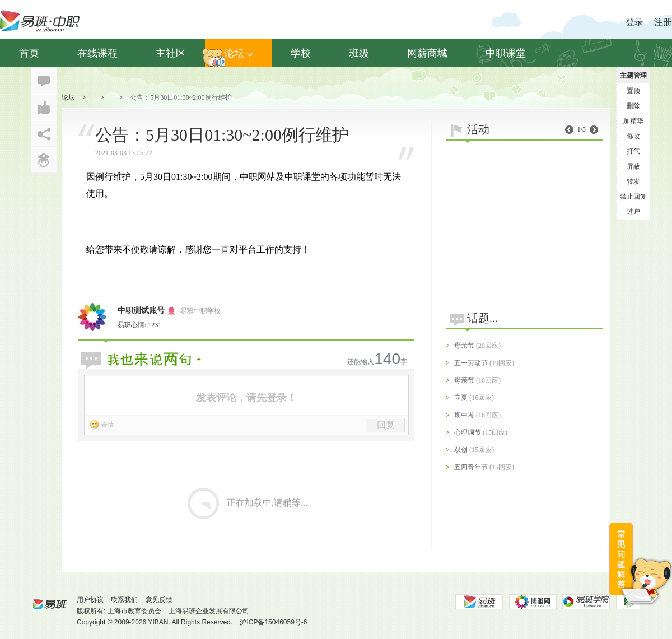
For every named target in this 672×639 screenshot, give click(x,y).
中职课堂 (506, 53)
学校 (301, 53)
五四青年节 (471, 467)
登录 (634, 22)
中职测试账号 (141, 311)
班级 (359, 53)
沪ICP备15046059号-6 (273, 622)
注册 (663, 22)
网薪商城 (427, 53)
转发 (633, 181)
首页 (29, 53)
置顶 (633, 91)
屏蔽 (633, 166)
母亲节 (464, 346)
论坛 (238, 53)
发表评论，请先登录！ (246, 398)
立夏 (461, 398)
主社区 (171, 53)
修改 (633, 136)
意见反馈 (159, 600)
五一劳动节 (471, 363)
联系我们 (124, 600)
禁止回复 (633, 197)
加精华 (633, 121)
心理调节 (468, 432)
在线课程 (97, 53)
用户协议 (90, 600)
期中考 (464, 415)
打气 (633, 151)
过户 (633, 212)
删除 (633, 106)
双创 (461, 450)
